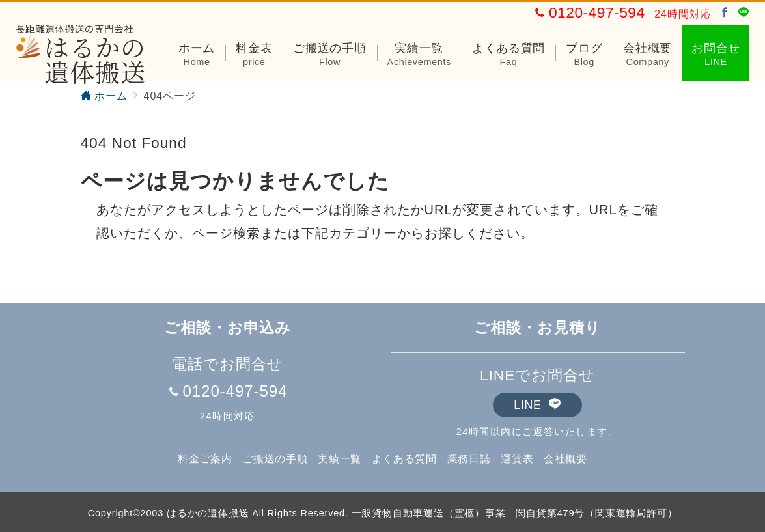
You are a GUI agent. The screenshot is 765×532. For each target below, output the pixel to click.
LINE (537, 405)
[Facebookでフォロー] (725, 13)
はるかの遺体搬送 (81, 59)
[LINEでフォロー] (744, 13)
